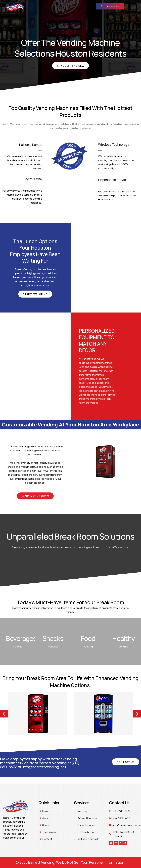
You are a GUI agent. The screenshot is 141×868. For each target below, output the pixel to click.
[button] (4, 714)
